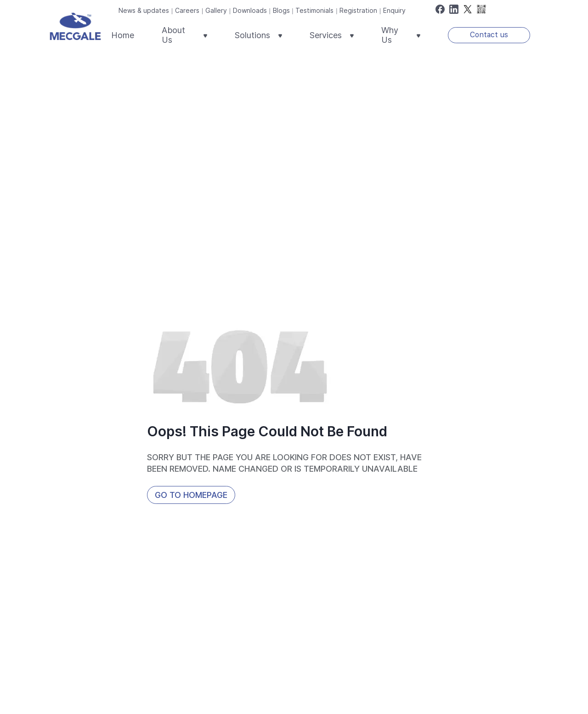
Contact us (489, 35)
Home (123, 35)
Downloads (250, 10)
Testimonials (314, 10)
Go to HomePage (191, 495)
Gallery (216, 10)
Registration (358, 10)
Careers (187, 10)
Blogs (281, 10)
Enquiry (394, 10)
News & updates (144, 10)
